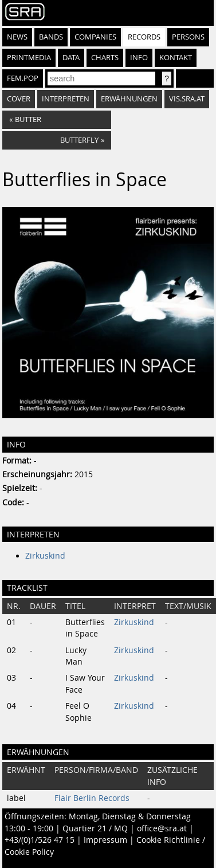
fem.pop (23, 78)
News (17, 37)
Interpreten (66, 99)
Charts (105, 58)
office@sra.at (162, 828)
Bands (51, 37)
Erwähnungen (129, 99)
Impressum (105, 840)
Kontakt (176, 58)
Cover (19, 99)
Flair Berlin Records (92, 798)
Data (71, 58)
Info (139, 58)
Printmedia (29, 58)
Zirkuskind (45, 556)
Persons (188, 37)
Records (144, 37)
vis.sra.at (187, 99)
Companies (95, 37)
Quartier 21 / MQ (95, 828)
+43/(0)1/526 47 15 (40, 840)
